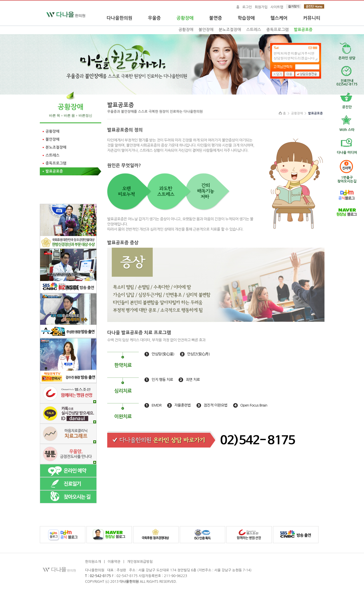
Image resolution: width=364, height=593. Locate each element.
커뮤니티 (312, 18)
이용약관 (114, 562)
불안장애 (206, 30)
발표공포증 (303, 30)
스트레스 (254, 30)
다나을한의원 (119, 18)
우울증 (154, 18)
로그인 (247, 7)
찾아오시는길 (347, 177)
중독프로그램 (277, 30)
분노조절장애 (230, 30)
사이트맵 (277, 7)
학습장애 (246, 18)
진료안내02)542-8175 (347, 81)
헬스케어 (279, 18)
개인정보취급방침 (140, 562)
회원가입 (261, 7)
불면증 (216, 18)
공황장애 (185, 18)
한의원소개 (93, 562)
